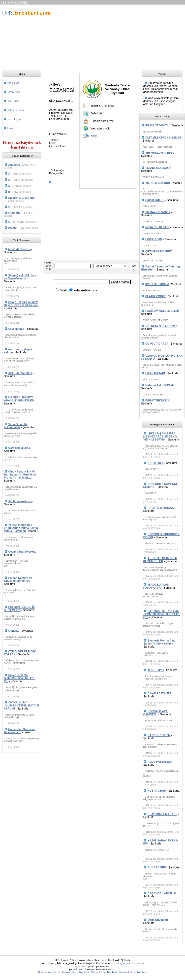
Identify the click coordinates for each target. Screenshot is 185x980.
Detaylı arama (15, 110)
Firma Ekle (13, 92)
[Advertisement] (94, 36)
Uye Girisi (13, 101)
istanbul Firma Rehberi (133, 972)
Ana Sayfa (13, 83)
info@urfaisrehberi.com (130, 963)
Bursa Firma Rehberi (104, 972)
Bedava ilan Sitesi (49, 972)
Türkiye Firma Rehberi (75, 972)
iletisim (11, 128)
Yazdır (94, 136)
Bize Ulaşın (14, 119)
